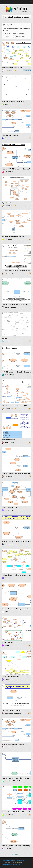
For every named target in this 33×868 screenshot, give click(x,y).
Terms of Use (15, 860)
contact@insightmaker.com (7, 860)
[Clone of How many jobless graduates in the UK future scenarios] (16, 598)
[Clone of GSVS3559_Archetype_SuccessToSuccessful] (16, 158)
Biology (6, 36)
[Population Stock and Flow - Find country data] (16, 293)
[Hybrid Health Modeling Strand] (16, 56)
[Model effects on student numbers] (16, 226)
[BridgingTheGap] (16, 632)
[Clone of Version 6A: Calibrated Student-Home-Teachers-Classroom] (16, 801)
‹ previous (12, 855)
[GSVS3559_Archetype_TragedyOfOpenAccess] (16, 361)
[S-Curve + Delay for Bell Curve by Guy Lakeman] (16, 259)
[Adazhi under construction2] (16, 665)
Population (21, 34)
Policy (24, 36)
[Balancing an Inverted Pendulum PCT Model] (16, 395)
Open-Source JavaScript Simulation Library (12, 865)
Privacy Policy (21, 860)
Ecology (14, 34)
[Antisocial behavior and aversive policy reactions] (16, 462)
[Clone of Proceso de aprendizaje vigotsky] (16, 767)
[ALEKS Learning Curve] (16, 496)
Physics (18, 36)
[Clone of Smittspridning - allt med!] (16, 733)
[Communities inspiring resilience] (16, 90)
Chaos (12, 36)
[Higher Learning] (16, 192)
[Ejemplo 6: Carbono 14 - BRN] (16, 699)
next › (22, 855)
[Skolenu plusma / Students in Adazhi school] (16, 564)
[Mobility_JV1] (16, 327)
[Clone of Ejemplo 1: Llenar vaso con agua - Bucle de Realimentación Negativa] (16, 530)
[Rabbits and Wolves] (16, 429)
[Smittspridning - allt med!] (16, 124)
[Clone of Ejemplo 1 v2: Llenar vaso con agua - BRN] (16, 835)
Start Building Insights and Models (17, 17)
